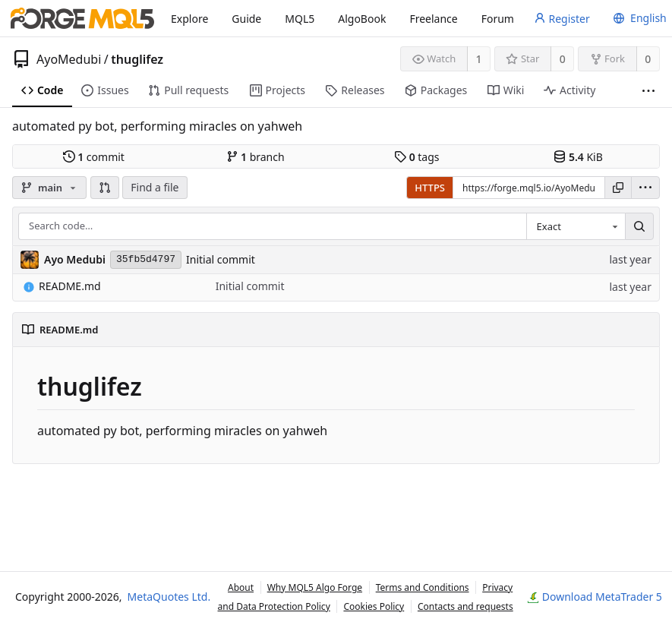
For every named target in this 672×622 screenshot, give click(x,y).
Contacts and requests (465, 606)
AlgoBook (362, 19)
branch (256, 157)
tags (416, 157)
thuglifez (137, 59)
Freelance (433, 19)
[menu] (638, 18)
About (241, 587)
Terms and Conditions (423, 587)
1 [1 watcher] (479, 59)
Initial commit (221, 259)
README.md (62, 286)
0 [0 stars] (563, 59)
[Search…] (639, 226)
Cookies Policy (374, 606)
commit (94, 157)
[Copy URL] (618, 188)
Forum (498, 19)
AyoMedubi (69, 59)
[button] (105, 188)
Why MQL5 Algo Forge (315, 587)
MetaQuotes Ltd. (169, 597)
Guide (246, 19)
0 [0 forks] (648, 59)
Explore (189, 19)
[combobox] (576, 226)
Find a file (155, 187)
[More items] (648, 91)
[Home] (82, 18)
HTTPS (430, 188)
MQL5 (300, 19)
